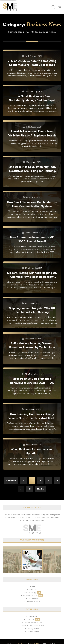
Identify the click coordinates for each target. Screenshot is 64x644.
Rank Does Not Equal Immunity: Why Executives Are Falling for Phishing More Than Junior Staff (32, 169)
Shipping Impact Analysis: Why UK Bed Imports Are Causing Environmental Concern (32, 310)
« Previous (11, 480)
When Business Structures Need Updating (32, 451)
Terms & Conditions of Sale (33, 625)
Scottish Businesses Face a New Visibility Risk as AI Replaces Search (32, 133)
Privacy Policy (33, 628)
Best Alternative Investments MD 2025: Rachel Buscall (32, 239)
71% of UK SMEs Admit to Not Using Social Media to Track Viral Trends (32, 63)
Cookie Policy (33, 632)
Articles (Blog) (30, 592)
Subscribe (30, 619)
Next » (41, 489)
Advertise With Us (33, 602)
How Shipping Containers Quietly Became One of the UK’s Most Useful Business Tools (32, 416)
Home (33, 586)
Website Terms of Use (33, 622)
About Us (33, 589)
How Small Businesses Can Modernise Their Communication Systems (32, 204)
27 (30, 489)
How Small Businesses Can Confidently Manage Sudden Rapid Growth (32, 98)
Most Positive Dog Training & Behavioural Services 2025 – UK (32, 381)
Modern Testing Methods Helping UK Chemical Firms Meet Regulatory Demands (32, 275)
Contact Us (33, 616)
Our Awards (33, 599)
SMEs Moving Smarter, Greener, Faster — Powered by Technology (32, 345)
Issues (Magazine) (30, 595)
